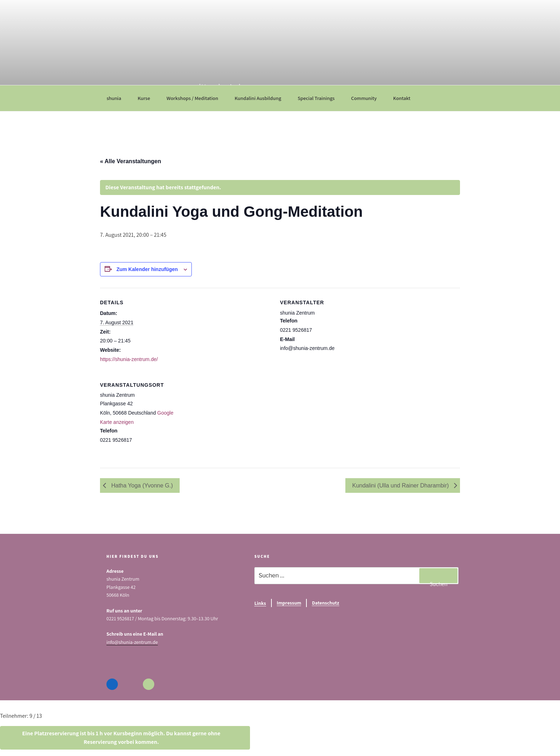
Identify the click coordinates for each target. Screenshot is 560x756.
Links (260, 603)
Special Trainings (319, 98)
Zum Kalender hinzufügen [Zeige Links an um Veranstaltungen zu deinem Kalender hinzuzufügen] (147, 269)
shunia (117, 98)
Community (367, 98)
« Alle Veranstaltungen (131, 161)
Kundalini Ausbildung (261, 98)
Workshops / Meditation (196, 98)
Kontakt (405, 98)
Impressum (289, 603)
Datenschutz (325, 603)
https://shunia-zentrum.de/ (129, 359)
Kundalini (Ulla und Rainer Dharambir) (401, 485)
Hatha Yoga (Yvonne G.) (141, 485)
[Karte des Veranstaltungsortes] (325, 419)
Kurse (147, 98)
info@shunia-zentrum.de (132, 642)
